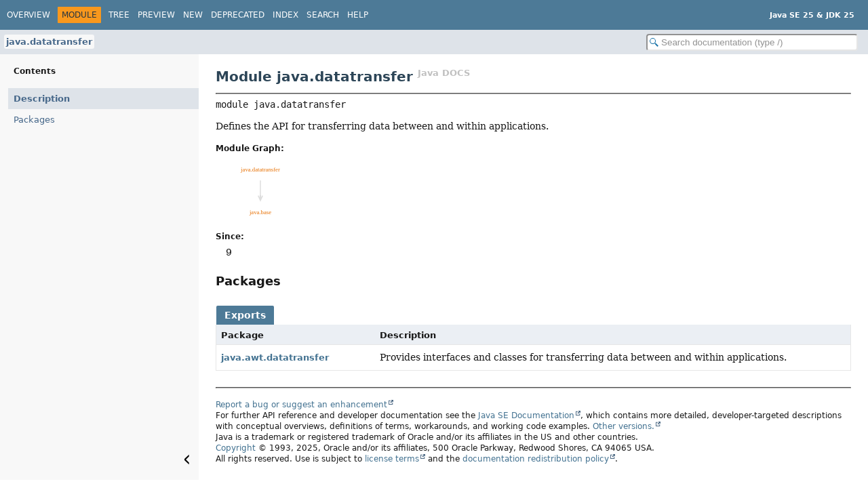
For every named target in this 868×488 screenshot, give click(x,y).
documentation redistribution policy (536, 459)
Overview (28, 15)
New (193, 15)
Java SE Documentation (526, 415)
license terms (392, 459)
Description (42, 99)
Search (323, 15)
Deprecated (238, 15)
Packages (34, 120)
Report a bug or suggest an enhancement (301, 405)
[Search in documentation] (752, 42)
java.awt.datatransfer (275, 358)
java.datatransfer (49, 42)
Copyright (236, 448)
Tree (119, 15)
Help (358, 15)
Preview (156, 15)
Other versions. (624, 426)
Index (285, 15)
